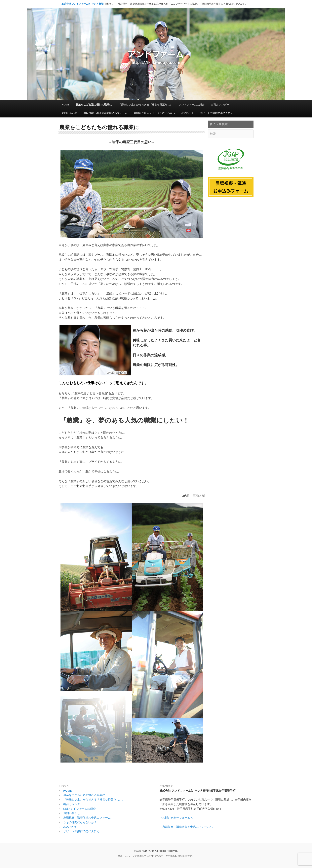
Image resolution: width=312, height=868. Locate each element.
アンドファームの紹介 (192, 105)
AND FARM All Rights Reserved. (160, 851)
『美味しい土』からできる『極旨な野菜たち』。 (94, 800)
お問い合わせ (69, 113)
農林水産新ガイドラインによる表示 (154, 113)
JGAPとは (187, 113)
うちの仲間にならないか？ (80, 822)
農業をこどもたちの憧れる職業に (84, 795)
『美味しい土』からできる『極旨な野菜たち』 (145, 105)
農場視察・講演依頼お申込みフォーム (105, 113)
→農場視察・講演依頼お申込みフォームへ (186, 827)
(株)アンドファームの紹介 (79, 809)
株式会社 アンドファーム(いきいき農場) (83, 4)
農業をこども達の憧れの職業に (94, 105)
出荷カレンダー (220, 105)
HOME (66, 105)
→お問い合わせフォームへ (176, 818)
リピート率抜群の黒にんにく (216, 113)
